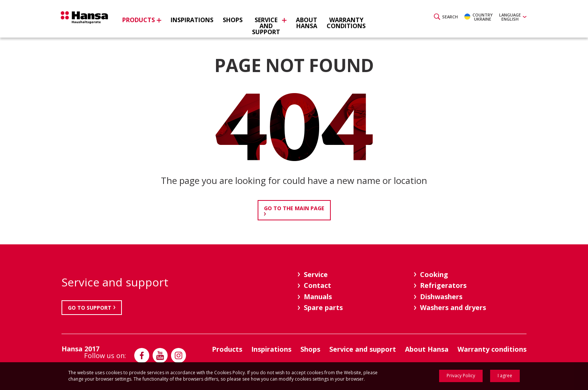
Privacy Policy (461, 376)
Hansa (90, 20)
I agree (505, 376)
